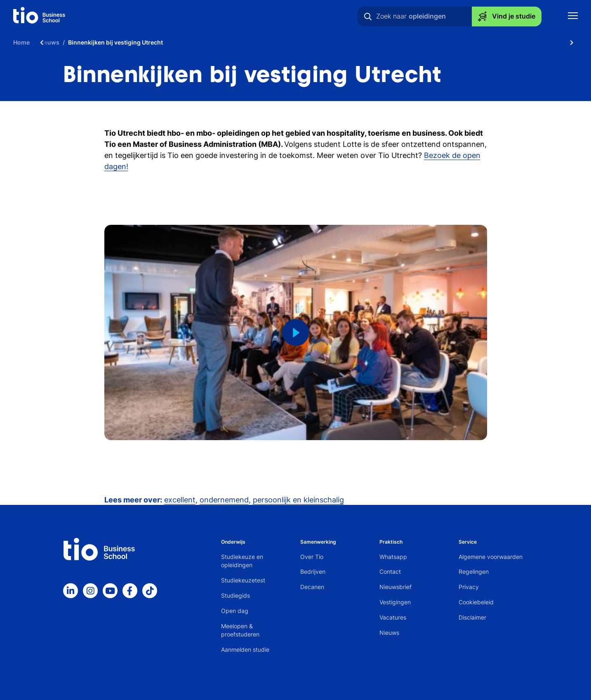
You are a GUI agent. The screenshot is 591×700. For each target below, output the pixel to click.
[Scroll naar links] (42, 42)
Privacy (469, 587)
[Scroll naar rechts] (572, 42)
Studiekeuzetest (243, 580)
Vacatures (393, 617)
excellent (180, 500)
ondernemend (224, 500)
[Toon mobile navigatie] (573, 17)
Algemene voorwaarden (491, 557)
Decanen (312, 587)
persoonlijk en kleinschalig (298, 500)
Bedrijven (313, 572)
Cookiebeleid (476, 602)
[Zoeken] (368, 16)
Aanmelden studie (245, 649)
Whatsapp (393, 557)
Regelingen (474, 572)
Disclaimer (472, 617)
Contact (390, 572)
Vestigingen (395, 602)
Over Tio (312, 557)
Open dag (235, 611)
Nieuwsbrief (396, 587)
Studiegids (235, 595)
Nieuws (389, 633)
